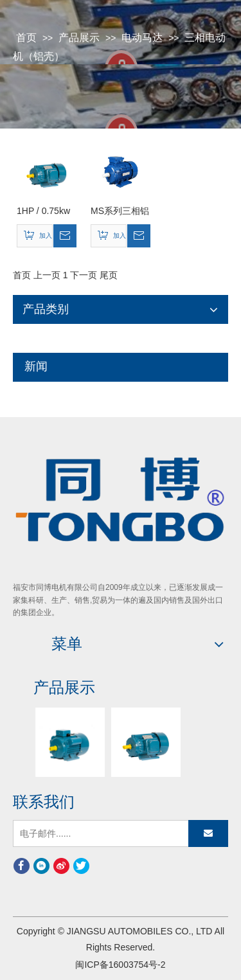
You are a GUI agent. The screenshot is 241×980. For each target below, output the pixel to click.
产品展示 (79, 38)
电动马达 (142, 38)
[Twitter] (81, 866)
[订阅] (208, 833)
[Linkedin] (41, 866)
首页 (26, 38)
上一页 (47, 275)
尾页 (109, 275)
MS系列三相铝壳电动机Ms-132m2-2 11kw (120, 212)
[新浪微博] (61, 866)
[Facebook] (22, 866)
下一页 (84, 275)
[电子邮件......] (70, 833)
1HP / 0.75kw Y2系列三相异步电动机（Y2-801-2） (46, 212)
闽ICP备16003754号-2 (120, 965)
